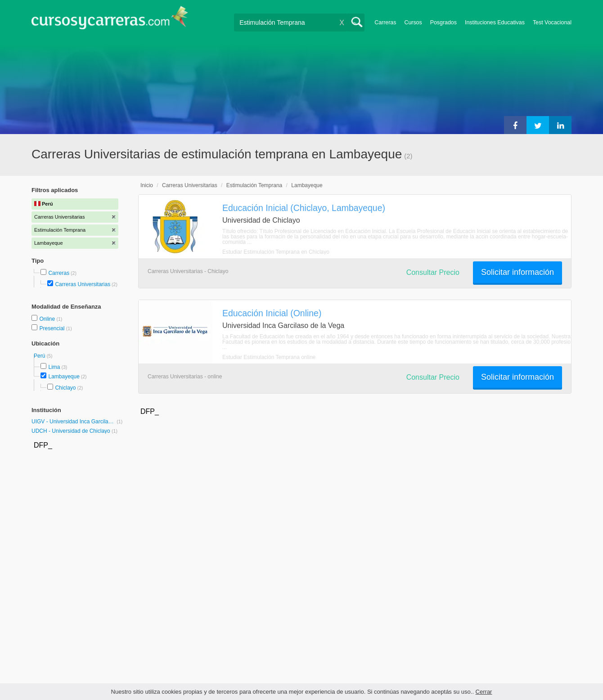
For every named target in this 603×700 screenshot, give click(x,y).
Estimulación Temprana (254, 185)
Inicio (147, 185)
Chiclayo (65, 388)
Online (48, 319)
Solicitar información (517, 272)
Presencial (52, 328)
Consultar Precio (433, 272)
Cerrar (484, 692)
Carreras (385, 22)
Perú (40, 356)
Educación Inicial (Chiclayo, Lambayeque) (304, 208)
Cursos (413, 22)
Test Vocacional (552, 22)
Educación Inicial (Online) (272, 313)
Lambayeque (64, 377)
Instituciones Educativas (495, 22)
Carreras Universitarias (83, 284)
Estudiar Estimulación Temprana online (269, 357)
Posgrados (443, 22)
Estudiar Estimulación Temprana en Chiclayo (276, 252)
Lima (54, 367)
